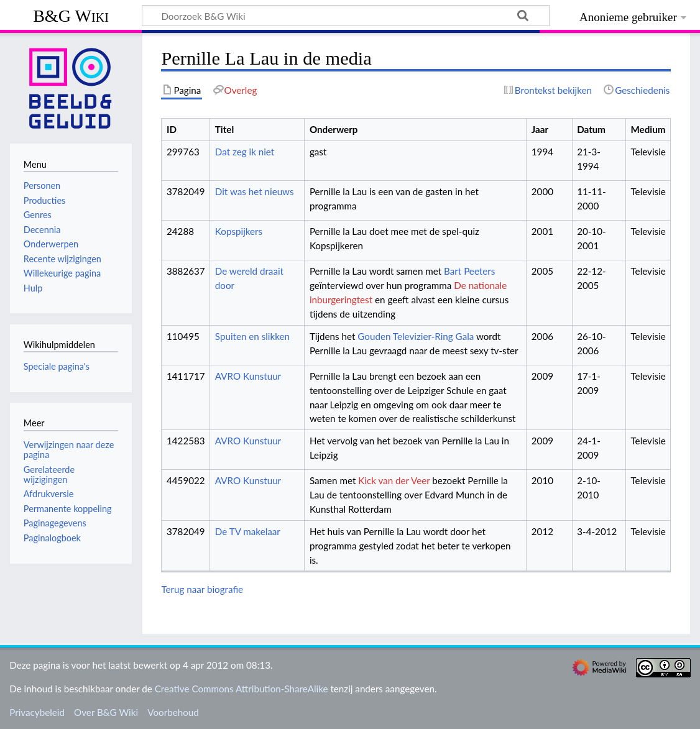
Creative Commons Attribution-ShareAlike (242, 689)
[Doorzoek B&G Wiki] (346, 16)
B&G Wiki (71, 16)
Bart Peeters (469, 271)
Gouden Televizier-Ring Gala (416, 336)
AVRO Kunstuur (248, 376)
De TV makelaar (248, 531)
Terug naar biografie (202, 589)
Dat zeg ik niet (245, 152)
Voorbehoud (173, 712)
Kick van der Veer (394, 480)
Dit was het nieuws (255, 191)
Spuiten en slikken (252, 336)
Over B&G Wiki (106, 712)
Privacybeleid (37, 712)
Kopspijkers (239, 231)
